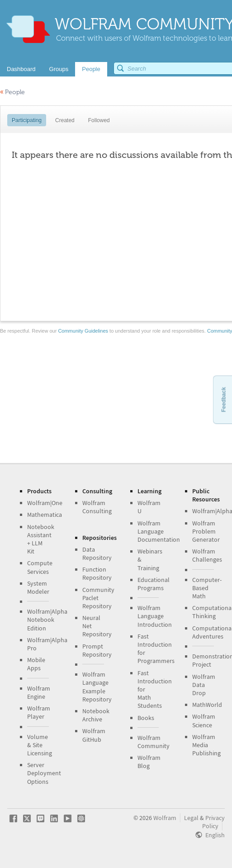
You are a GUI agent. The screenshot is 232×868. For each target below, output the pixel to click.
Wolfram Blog (149, 762)
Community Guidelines (83, 331)
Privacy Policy (213, 822)
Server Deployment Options (44, 773)
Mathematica (45, 515)
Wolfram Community (154, 742)
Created (65, 120)
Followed (99, 120)
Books (146, 718)
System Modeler (38, 587)
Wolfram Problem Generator (206, 531)
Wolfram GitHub (94, 735)
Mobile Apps (36, 664)
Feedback (223, 399)
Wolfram (165, 818)
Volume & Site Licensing (40, 745)
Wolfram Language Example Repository (97, 687)
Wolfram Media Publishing (206, 745)
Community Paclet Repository (98, 598)
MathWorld (207, 705)
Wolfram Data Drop (204, 685)
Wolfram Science (204, 720)
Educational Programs (154, 584)
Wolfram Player (39, 712)
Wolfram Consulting (97, 507)
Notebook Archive (96, 715)
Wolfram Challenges (207, 555)
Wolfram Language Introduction (155, 616)
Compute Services (40, 567)
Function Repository (97, 573)
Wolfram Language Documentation (159, 531)
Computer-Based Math (207, 588)
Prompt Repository (97, 650)
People (12, 92)
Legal (191, 818)
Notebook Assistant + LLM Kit (41, 539)
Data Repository (97, 553)
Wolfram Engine (39, 692)
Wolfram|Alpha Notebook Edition (47, 620)
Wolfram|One (45, 503)
